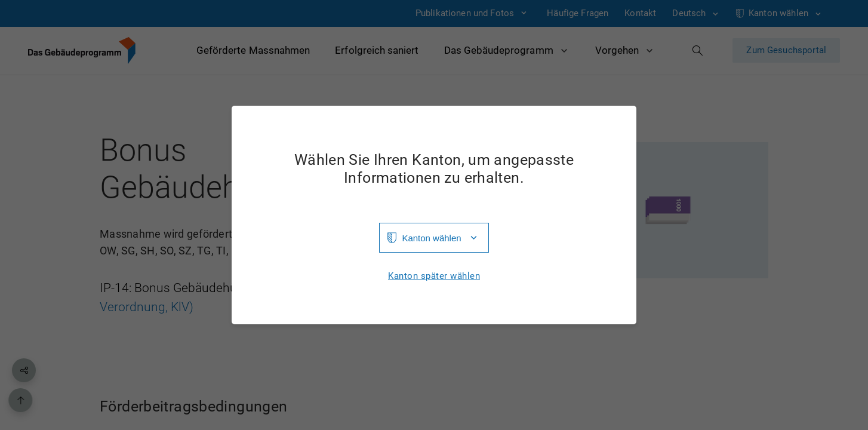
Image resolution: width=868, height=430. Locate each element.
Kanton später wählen (434, 276)
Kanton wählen (431, 238)
